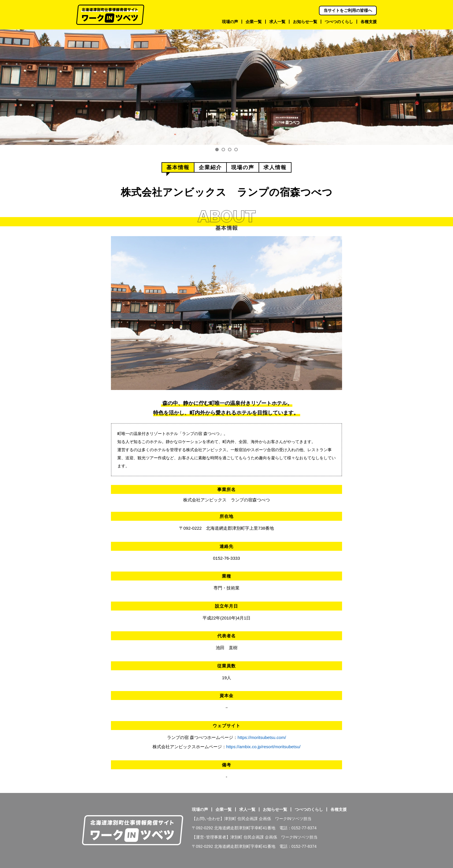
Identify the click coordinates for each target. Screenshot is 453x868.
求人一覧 (247, 809)
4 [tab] (236, 150)
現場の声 (200, 809)
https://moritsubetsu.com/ (262, 737)
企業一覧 (224, 809)
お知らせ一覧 (275, 809)
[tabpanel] (226, 87)
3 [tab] (230, 150)
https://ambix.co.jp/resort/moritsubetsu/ (263, 747)
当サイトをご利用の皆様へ (348, 10)
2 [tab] (223, 150)
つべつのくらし (309, 809)
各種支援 (339, 809)
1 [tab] (217, 150)
